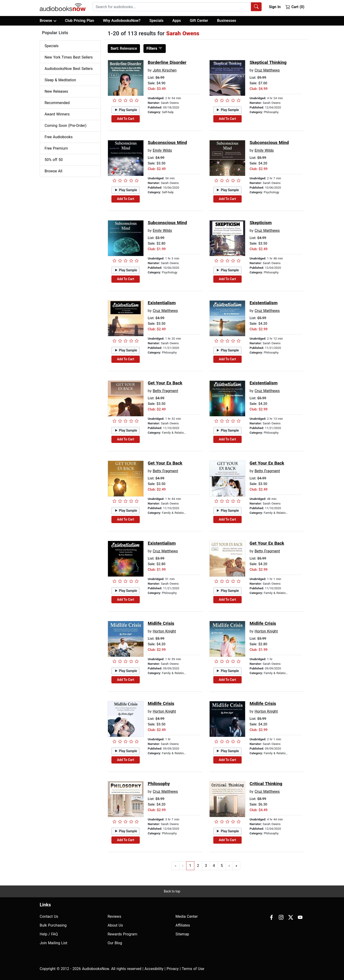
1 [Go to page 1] (190, 866)
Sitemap (182, 934)
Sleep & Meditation (60, 80)
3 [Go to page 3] (206, 866)
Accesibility (154, 969)
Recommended (57, 103)
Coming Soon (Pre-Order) (65, 126)
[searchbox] (172, 7)
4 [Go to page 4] (214, 866)
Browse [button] (48, 21)
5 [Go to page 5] (222, 866)
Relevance (124, 48)
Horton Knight (164, 631)
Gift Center (199, 21)
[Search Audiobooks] (256, 7)
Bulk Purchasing (53, 925)
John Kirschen (165, 70)
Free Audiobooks (59, 137)
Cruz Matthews (267, 70)
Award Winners (57, 114)
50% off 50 (54, 160)
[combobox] (177, 7)
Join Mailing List (54, 943)
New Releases (56, 91)
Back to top (172, 891)
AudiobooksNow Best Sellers (69, 69)
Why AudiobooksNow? (122, 21)
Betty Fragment (165, 391)
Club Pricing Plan (80, 21)
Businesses (227, 21)
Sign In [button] (275, 7)
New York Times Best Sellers (69, 57)
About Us (115, 925)
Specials (156, 21)
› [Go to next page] (229, 866)
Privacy (173, 969)
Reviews (115, 916)
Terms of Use (193, 969)
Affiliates (183, 925)
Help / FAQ (49, 934)
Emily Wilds (162, 150)
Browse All (53, 171)
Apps (177, 21)
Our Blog (115, 943)
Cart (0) (295, 7)
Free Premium (56, 148)
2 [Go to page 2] (198, 866)
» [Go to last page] (237, 866)
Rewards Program (123, 934)
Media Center (187, 916)
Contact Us (49, 916)
